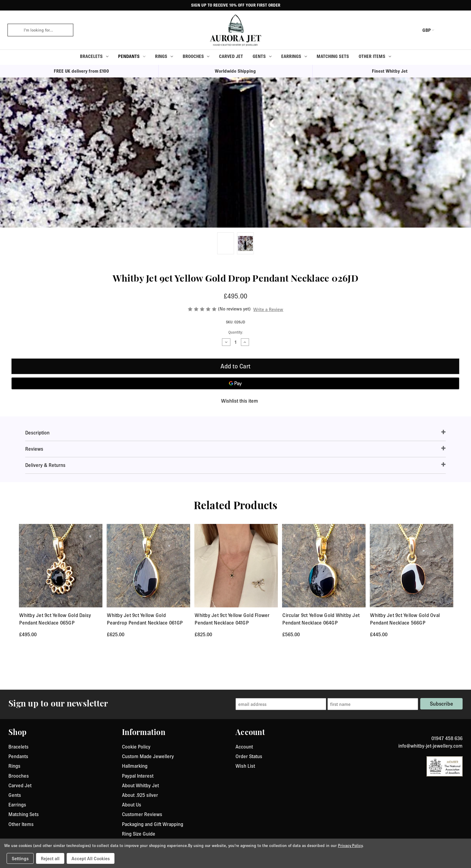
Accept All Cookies (91, 858)
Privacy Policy (350, 845)
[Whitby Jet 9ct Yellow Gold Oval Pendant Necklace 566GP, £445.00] (412, 566)
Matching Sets (333, 56)
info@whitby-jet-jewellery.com (430, 817)
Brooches (196, 56)
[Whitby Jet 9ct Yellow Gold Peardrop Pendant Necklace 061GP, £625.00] (148, 566)
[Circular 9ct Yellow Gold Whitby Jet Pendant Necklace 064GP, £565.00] (324, 566)
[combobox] (46, 30)
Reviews (34, 449)
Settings (20, 858)
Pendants (132, 56)
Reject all (50, 858)
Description (37, 433)
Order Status (249, 827)
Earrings (294, 56)
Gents (262, 56)
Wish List (245, 837)
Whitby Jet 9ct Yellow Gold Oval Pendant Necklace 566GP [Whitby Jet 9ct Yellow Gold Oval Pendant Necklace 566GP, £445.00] (405, 619)
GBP (423, 30)
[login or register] (445, 30)
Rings (164, 56)
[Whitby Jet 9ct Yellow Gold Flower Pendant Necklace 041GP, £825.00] (236, 566)
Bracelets (94, 56)
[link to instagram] (460, 802)
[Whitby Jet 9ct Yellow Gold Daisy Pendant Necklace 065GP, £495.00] (61, 566)
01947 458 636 (447, 809)
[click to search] (14, 30)
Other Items (375, 56)
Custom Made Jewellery (148, 827)
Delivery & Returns (45, 465)
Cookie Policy (136, 818)
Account (244, 818)
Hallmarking (135, 837)
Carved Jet (231, 56)
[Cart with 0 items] (459, 30)
